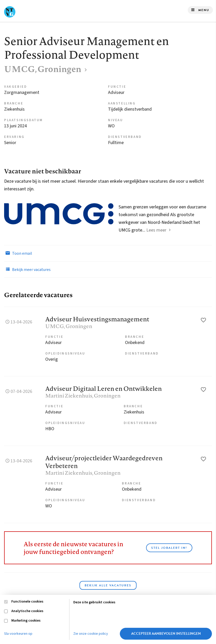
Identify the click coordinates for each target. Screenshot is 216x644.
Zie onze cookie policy (91, 634)
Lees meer (156, 230)
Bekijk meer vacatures (27, 269)
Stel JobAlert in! (169, 548)
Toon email (18, 253)
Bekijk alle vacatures (108, 585)
